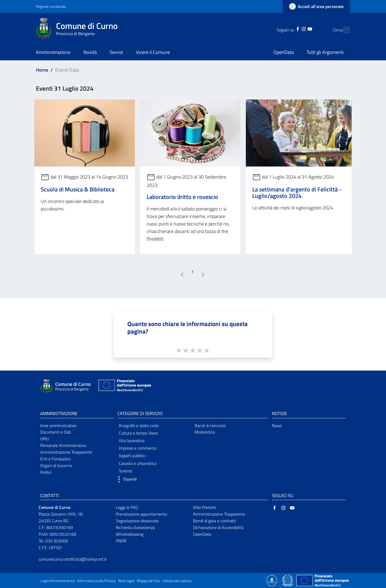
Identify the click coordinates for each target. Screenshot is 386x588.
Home (42, 70)
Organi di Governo (56, 465)
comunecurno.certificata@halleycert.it (73, 559)
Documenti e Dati (56, 432)
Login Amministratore (58, 581)
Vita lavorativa (132, 441)
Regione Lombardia (51, 6)
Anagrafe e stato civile (139, 426)
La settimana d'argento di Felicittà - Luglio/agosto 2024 (297, 193)
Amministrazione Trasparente (66, 452)
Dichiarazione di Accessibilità (218, 527)
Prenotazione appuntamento (141, 514)
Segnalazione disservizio (137, 521)
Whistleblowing (130, 534)
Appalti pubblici (132, 456)
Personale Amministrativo (63, 445)
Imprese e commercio (138, 448)
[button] (126, 479)
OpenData (202, 534)
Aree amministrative (58, 426)
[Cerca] (344, 30)
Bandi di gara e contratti (214, 521)
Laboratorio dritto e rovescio (182, 197)
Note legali (126, 581)
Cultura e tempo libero (138, 433)
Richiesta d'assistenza (135, 527)
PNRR (121, 541)
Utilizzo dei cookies (177, 581)
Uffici (45, 439)
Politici (46, 472)
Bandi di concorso (210, 426)
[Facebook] (288, 28)
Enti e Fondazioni (55, 459)
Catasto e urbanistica (138, 463)
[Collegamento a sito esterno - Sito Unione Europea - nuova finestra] (124, 387)
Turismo (125, 471)
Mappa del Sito (149, 581)
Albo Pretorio (205, 507)
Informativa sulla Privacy (96, 581)
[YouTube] (300, 28)
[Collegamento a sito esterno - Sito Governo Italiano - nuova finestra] (288, 580)
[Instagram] (294, 28)
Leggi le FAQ (127, 507)
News (277, 426)
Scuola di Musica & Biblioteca (78, 189)
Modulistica (205, 432)
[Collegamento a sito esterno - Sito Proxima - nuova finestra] (272, 580)
